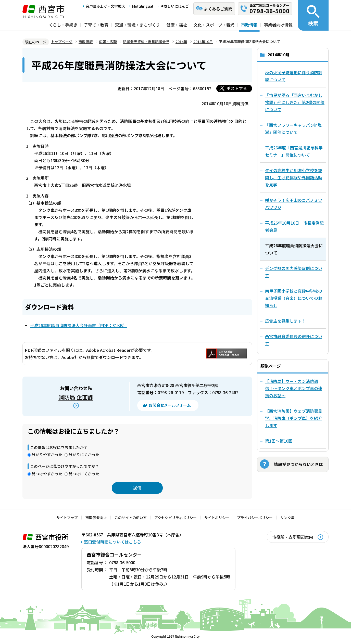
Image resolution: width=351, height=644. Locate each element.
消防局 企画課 (76, 397)
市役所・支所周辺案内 (293, 537)
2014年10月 (203, 42)
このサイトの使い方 (131, 518)
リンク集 (287, 518)
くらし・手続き (63, 25)
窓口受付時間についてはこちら (112, 542)
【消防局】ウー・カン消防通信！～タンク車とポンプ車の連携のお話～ (294, 388)
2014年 (181, 42)
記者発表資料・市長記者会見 (146, 42)
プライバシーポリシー (255, 518)
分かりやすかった (47, 454)
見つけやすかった (47, 474)
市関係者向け (96, 518)
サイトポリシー (217, 518)
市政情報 (249, 25)
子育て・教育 (96, 25)
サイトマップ (67, 518)
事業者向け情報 (278, 25)
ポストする (237, 88)
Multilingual (143, 6)
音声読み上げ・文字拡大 (105, 6)
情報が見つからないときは (298, 464)
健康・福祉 (177, 25)
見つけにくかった (84, 474)
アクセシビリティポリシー (175, 518)
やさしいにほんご (174, 6)
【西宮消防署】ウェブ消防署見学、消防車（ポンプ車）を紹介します (294, 418)
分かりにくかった (84, 454)
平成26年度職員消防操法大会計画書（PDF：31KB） (79, 325)
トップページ (62, 42)
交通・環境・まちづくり (137, 25)
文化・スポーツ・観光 (214, 25)
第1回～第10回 (279, 441)
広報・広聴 (108, 42)
